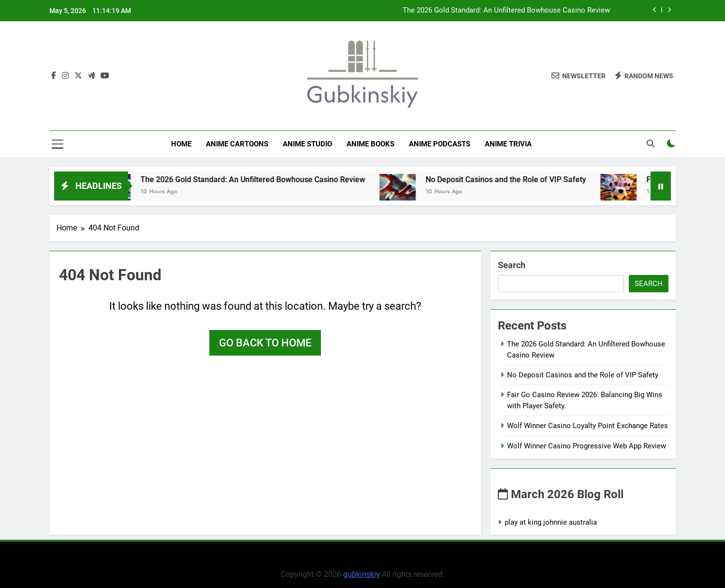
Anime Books (370, 144)
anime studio (307, 144)
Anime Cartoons (237, 144)
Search (512, 265)
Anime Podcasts (440, 144)
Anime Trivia (508, 144)
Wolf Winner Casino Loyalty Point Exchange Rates (587, 426)
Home (181, 144)
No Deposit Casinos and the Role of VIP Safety (519, 179)
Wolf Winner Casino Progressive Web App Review (587, 446)
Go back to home (265, 343)
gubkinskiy (362, 574)
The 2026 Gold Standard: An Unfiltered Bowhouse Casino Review (506, 11)
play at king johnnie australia (551, 522)
